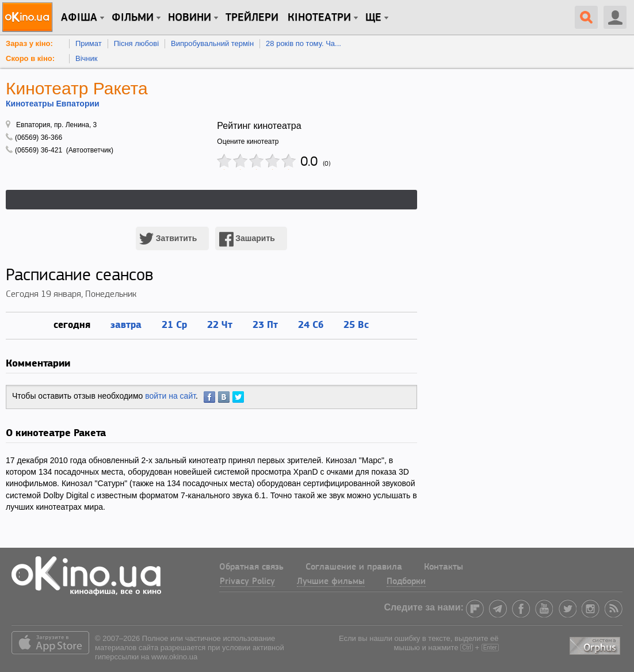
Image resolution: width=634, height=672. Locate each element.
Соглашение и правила (354, 567)
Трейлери (252, 18)
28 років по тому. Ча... (303, 43)
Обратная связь (251, 567)
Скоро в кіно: (30, 58)
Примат (89, 43)
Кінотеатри (319, 18)
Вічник (86, 58)
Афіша (79, 18)
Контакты (444, 567)
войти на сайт (170, 396)
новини (190, 18)
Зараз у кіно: (29, 43)
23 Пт (265, 324)
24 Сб (311, 324)
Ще (373, 18)
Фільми (133, 18)
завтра (126, 324)
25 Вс (356, 324)
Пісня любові (136, 43)
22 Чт (220, 324)
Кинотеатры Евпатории (53, 104)
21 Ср (174, 324)
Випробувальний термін (212, 43)
